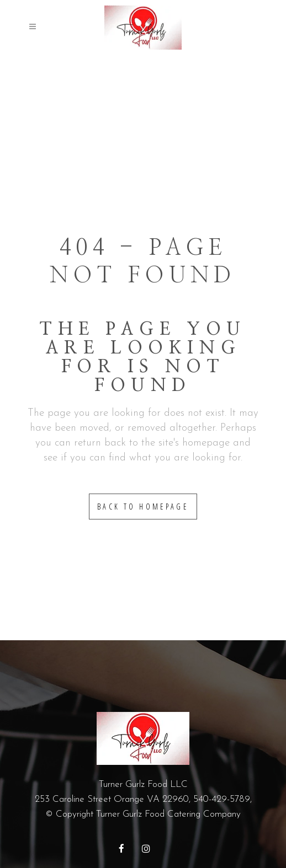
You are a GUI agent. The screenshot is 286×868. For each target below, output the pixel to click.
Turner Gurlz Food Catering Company (168, 814)
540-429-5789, (223, 799)
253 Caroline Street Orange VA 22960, (114, 799)
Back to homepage (143, 507)
